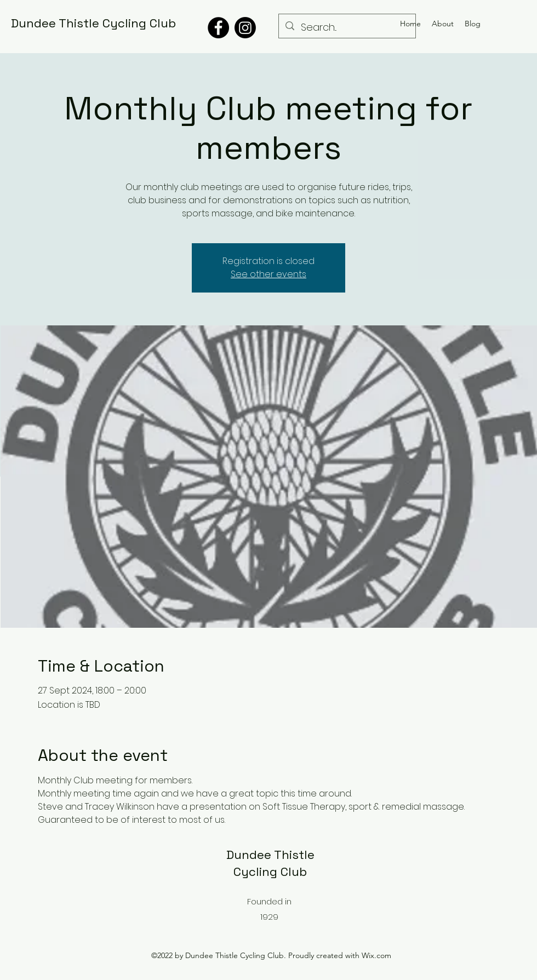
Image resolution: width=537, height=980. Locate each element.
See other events (268, 274)
